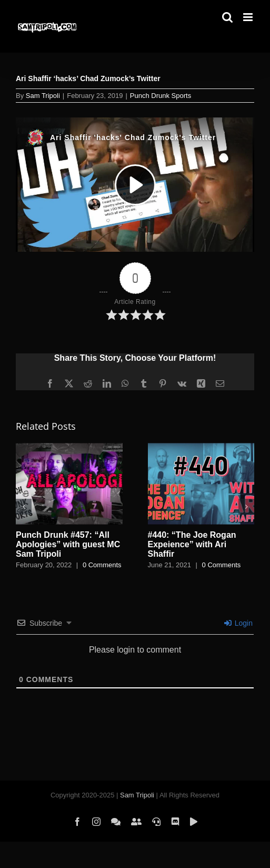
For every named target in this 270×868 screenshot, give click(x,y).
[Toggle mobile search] (227, 17)
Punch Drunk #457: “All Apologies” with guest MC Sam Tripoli (68, 544)
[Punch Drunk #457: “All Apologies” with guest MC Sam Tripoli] (69, 447)
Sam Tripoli (43, 96)
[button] (24, 507)
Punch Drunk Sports (161, 96)
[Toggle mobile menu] (249, 17)
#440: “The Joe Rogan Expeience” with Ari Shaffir (192, 544)
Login (238, 623)
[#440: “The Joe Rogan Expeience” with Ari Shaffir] (201, 447)
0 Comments (102, 565)
